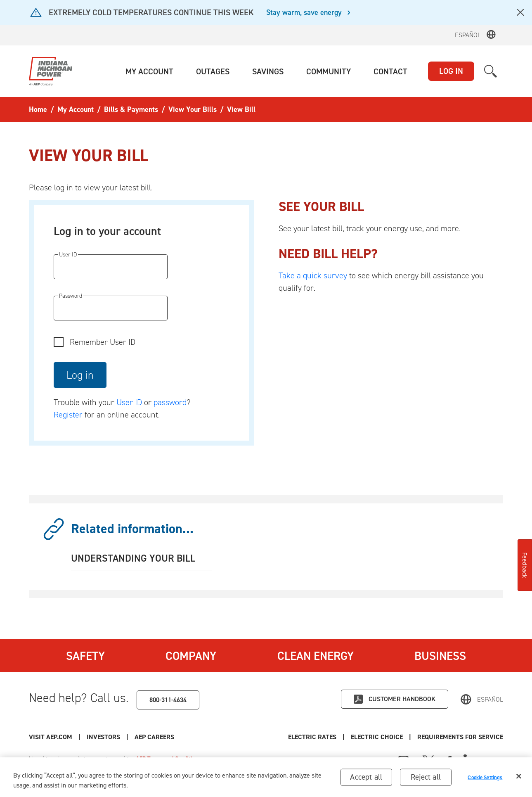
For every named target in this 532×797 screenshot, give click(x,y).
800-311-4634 (168, 700)
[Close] (519, 776)
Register (68, 415)
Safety (85, 656)
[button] (149, 71)
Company (191, 656)
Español (468, 35)
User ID (129, 402)
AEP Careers (154, 737)
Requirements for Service (460, 737)
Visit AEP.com (51, 737)
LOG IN (451, 71)
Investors (103, 737)
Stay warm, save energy (304, 13)
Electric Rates (312, 737)
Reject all (426, 777)
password (170, 402)
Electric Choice (377, 737)
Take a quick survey (313, 275)
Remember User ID (103, 342)
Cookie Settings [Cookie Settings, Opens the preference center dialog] (485, 777)
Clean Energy (316, 656)
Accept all (366, 777)
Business (440, 656)
